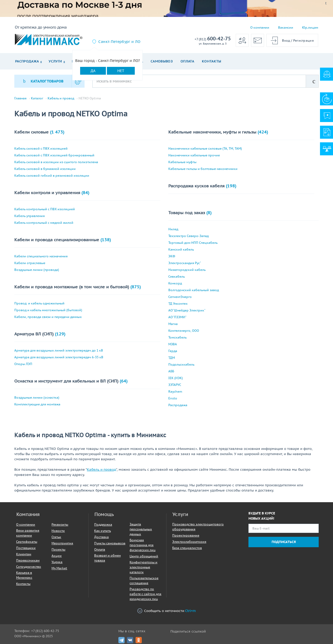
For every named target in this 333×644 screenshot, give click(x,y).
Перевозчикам (28, 560)
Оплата (187, 61)
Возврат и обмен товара (107, 558)
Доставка (101, 537)
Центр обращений (144, 556)
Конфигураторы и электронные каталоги (143, 567)
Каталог (37, 98)
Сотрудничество (29, 567)
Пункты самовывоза (110, 543)
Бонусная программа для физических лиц (143, 545)
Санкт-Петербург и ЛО (119, 42)
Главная (20, 98)
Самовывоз (162, 61)
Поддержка (103, 524)
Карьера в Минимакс (24, 575)
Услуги (55, 61)
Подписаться (284, 542)
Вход (286, 40)
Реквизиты (60, 524)
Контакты (212, 61)
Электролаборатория (189, 542)
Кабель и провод (61, 98)
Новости (58, 531)
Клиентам (24, 554)
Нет (121, 71)
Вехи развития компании (28, 533)
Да (93, 71)
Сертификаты (27, 542)
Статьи (56, 537)
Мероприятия (62, 543)
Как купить (103, 531)
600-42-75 (213, 39)
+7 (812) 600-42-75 (45, 631)
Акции (57, 556)
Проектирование (186, 535)
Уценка (57, 562)
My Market (59, 568)
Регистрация (303, 40)
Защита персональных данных (141, 529)
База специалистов (187, 548)
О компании (260, 27)
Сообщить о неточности (166, 611)
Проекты (58, 549)
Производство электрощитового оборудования (198, 527)
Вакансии (286, 27)
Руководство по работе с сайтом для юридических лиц (145, 594)
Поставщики (26, 548)
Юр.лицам (310, 27)
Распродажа (27, 61)
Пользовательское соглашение (144, 581)
